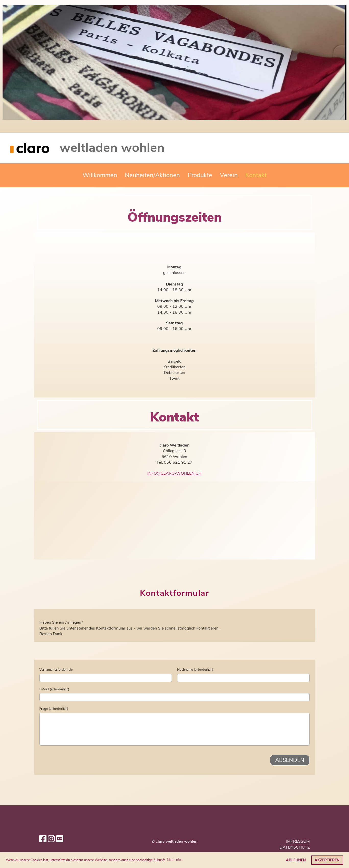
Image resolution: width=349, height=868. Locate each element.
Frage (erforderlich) (54, 709)
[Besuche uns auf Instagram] (51, 839)
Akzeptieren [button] (327, 860)
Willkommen (100, 175)
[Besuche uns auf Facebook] (43, 839)
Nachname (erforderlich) (195, 670)
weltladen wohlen (112, 148)
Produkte (200, 175)
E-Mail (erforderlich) (54, 689)
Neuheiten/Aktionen (152, 175)
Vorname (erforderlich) (56, 670)
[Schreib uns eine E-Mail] (60, 839)
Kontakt (256, 175)
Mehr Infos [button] (175, 860)
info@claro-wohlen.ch (174, 473)
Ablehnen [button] (296, 860)
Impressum (298, 841)
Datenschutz (295, 847)
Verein (229, 175)
